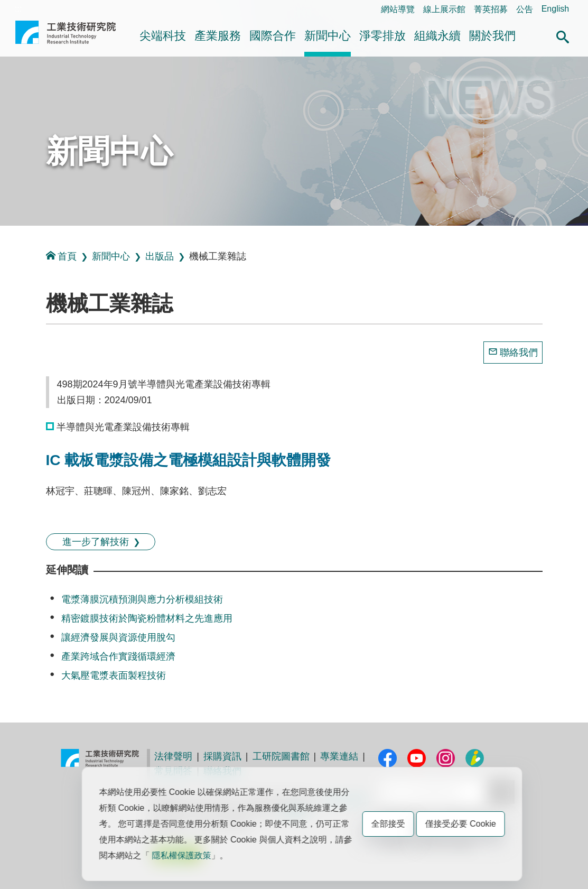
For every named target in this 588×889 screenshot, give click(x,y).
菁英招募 (491, 9)
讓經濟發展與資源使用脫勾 (118, 637)
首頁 (61, 256)
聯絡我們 (519, 353)
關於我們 (492, 36)
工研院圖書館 (281, 756)
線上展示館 (444, 9)
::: (18, 9)
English (555, 9)
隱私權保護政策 (182, 855)
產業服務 (218, 36)
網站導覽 (398, 9)
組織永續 (437, 36)
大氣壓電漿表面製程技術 (114, 675)
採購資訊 (222, 756)
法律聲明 (173, 756)
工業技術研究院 (66, 36)
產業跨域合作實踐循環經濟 (118, 656)
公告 (525, 9)
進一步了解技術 (96, 542)
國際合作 (273, 36)
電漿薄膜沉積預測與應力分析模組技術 (142, 599)
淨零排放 (382, 36)
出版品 (160, 256)
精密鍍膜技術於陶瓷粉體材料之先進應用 (147, 618)
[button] (563, 35)
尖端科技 (163, 36)
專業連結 (339, 756)
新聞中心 (328, 36)
